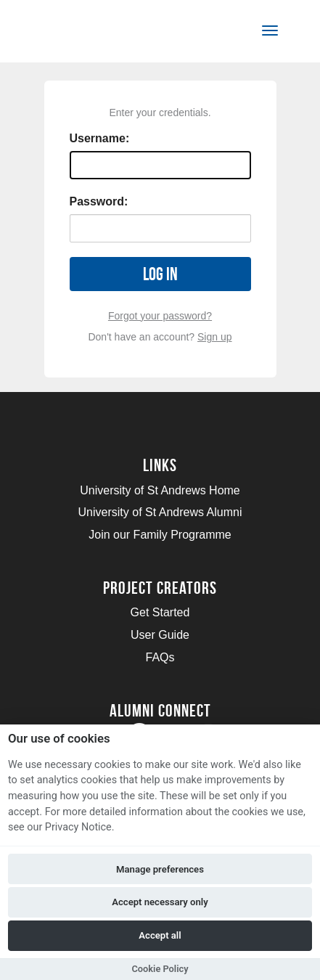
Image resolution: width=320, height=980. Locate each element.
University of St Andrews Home (160, 490)
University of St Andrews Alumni (160, 512)
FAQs (160, 657)
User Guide (160, 635)
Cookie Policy (160, 969)
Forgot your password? (160, 316)
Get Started (160, 612)
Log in (160, 274)
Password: (99, 201)
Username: (100, 138)
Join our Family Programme (160, 535)
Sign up (214, 337)
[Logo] (82, 34)
